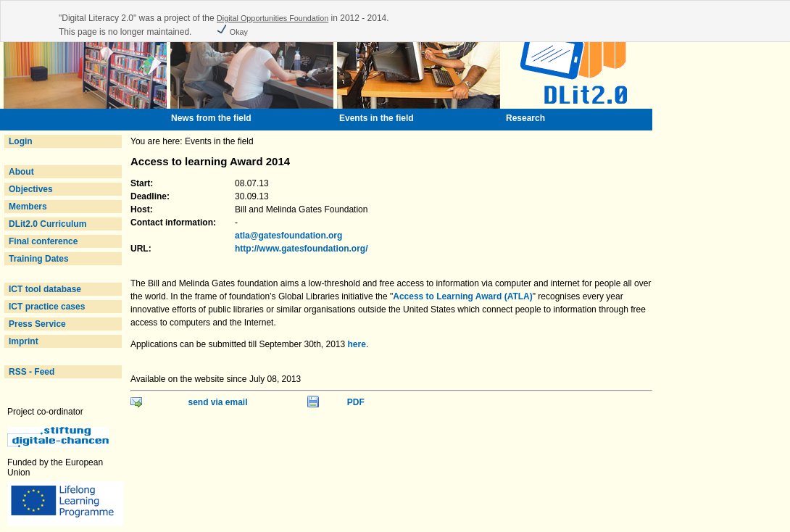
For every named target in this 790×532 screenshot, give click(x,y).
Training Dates (39, 259)
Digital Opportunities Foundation (273, 18)
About (21, 172)
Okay (232, 32)
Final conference (43, 241)
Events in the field (377, 118)
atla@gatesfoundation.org (288, 236)
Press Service (37, 324)
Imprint (24, 341)
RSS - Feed (32, 372)
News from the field (211, 118)
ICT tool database (45, 289)
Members (28, 207)
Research (525, 118)
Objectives (31, 189)
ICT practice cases (47, 307)
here (357, 344)
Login (21, 141)
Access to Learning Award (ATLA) (462, 296)
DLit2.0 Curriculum (47, 224)
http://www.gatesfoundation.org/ (302, 249)
